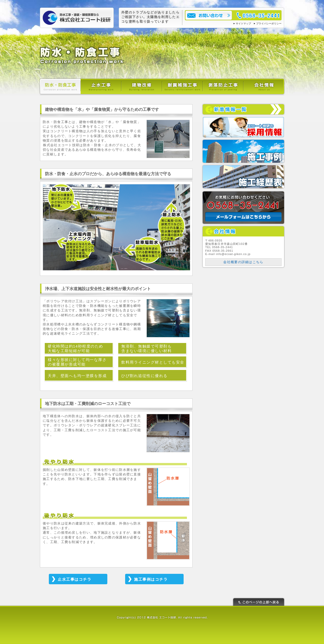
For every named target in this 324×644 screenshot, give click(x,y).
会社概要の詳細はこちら (243, 262)
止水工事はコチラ (75, 579)
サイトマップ (243, 24)
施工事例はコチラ (151, 579)
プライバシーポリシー (269, 24)
